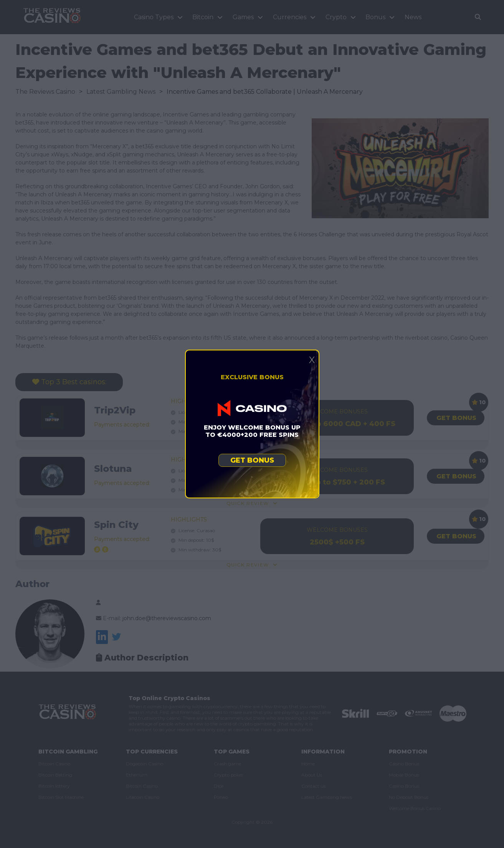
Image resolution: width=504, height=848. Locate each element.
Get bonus (252, 460)
